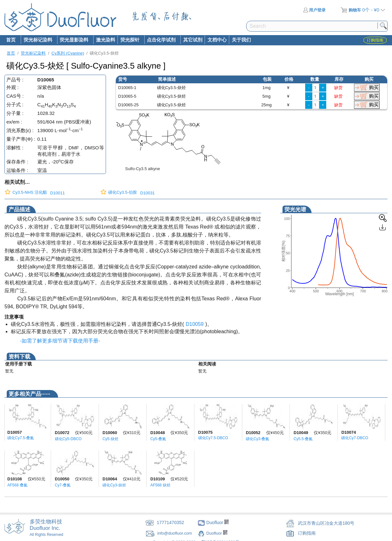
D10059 (195, 324)
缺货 (338, 88)
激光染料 (106, 40)
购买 (374, 87)
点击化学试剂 (161, 40)
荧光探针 (130, 40)
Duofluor (215, 533)
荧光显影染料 (74, 40)
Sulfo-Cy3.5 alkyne (143, 169)
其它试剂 (193, 40)
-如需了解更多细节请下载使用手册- (59, 341)
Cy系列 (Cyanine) (68, 53)
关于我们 (241, 40)
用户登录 (314, 10)
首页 (11, 40)
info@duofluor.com (175, 533)
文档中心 (217, 40)
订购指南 (307, 533)
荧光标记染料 (38, 40)
